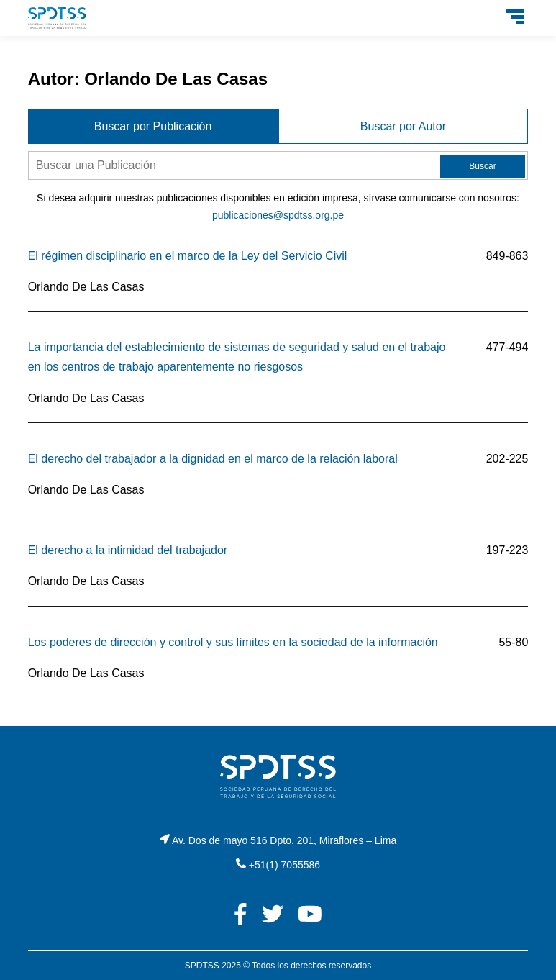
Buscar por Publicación (153, 126)
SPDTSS (202, 966)
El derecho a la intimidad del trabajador (128, 550)
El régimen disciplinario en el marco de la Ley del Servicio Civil (188, 256)
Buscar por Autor (403, 126)
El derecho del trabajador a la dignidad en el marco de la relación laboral (213, 459)
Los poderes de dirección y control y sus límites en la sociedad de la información (233, 642)
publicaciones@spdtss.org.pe (278, 215)
